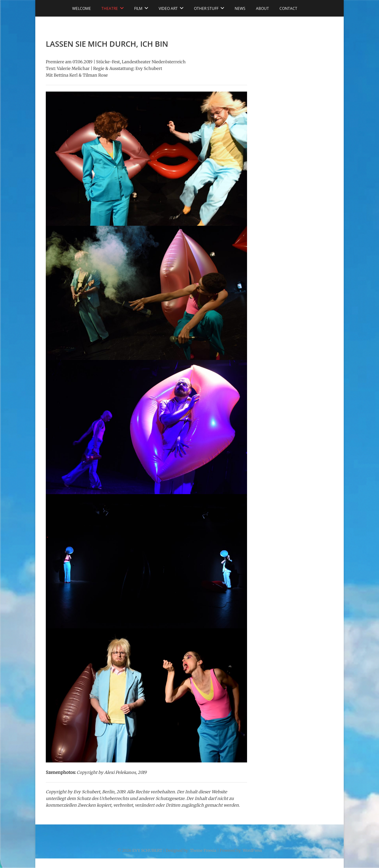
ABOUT (262, 8)
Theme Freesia (203, 850)
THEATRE (110, 8)
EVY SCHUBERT (147, 850)
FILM (138, 8)
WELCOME (82, 8)
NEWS (240, 8)
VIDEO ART (168, 8)
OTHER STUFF (206, 8)
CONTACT (288, 8)
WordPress (252, 850)
